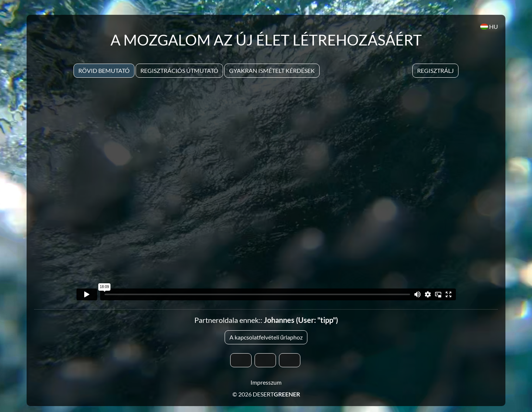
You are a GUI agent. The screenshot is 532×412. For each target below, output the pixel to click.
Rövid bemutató (104, 70)
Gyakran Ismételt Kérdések (272, 70)
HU (489, 26)
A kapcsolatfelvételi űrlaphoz (266, 337)
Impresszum (266, 382)
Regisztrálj (435, 70)
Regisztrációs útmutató (179, 70)
